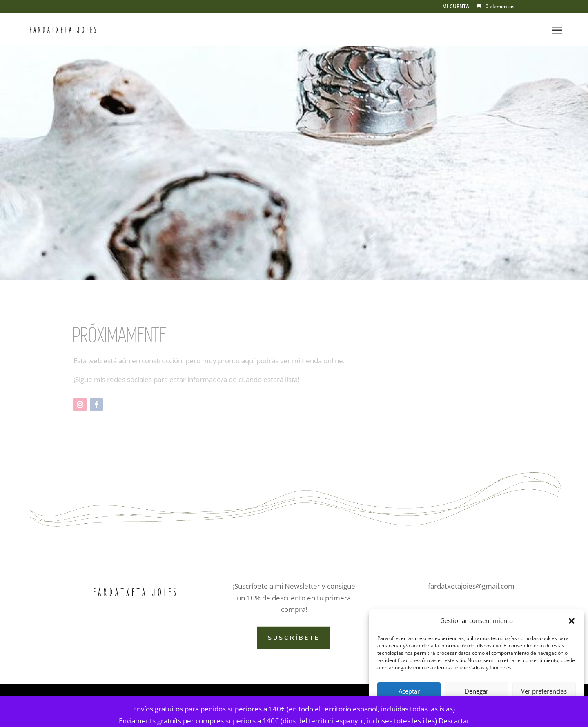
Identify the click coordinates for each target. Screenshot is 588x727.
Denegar (477, 691)
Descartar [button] (454, 721)
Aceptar (409, 691)
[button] (572, 621)
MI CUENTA (456, 7)
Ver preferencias (544, 691)
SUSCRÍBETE (294, 638)
